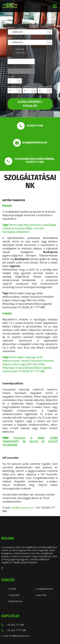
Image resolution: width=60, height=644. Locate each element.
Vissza (10, 67)
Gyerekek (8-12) (45, 87)
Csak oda (20, 49)
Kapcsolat (41, 595)
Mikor (10, 57)
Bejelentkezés (16, 601)
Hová (10, 38)
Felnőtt (11, 77)
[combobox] (30, 32)
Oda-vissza (21, 53)
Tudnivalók (14, 595)
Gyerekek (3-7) (29, 87)
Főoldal (12, 589)
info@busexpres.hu (23, 508)
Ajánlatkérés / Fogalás (30, 104)
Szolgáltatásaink (45, 589)
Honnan (11, 28)
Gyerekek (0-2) (14, 87)
